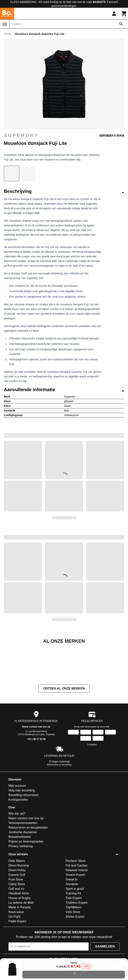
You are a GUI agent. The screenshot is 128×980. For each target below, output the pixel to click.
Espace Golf (17, 913)
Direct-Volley (17, 909)
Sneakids (72, 923)
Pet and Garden (77, 904)
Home (7, 34)
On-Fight (14, 955)
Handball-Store (19, 932)
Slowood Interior (77, 909)
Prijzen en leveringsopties (26, 880)
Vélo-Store (73, 951)
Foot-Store (16, 918)
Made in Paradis (20, 946)
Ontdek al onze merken (64, 727)
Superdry (64, 136)
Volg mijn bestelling (22, 829)
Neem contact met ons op (36, 765)
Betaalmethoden (20, 876)
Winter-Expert (75, 955)
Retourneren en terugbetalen (28, 866)
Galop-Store (17, 923)
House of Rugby (20, 937)
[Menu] (5, 24)
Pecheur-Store (76, 900)
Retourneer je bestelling (59, 803)
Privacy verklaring (21, 885)
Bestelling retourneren (24, 834)
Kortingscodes (18, 838)
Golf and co (16, 927)
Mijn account (17, 824)
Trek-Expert (74, 937)
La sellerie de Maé (21, 941)
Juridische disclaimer (23, 871)
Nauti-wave (16, 951)
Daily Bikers (17, 900)
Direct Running (19, 904)
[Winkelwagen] (124, 14)
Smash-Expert (75, 913)
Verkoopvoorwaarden (23, 862)
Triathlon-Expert (77, 941)
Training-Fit (73, 932)
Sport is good (75, 927)
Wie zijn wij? (17, 852)
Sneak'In (72, 918)
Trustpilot (92, 783)
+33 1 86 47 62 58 (36, 778)
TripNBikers (74, 946)
